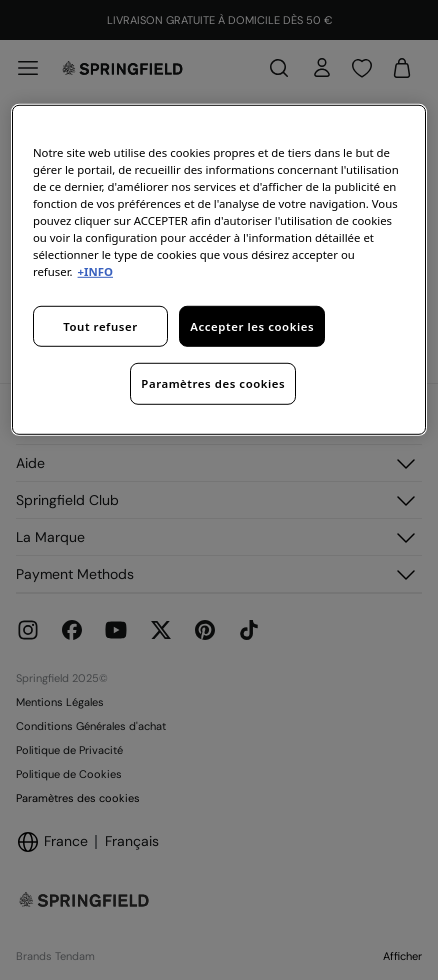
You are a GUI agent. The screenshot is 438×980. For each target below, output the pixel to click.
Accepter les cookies (252, 325)
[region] (219, 270)
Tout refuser (100, 325)
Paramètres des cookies (213, 383)
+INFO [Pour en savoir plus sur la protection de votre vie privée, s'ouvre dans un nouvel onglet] (95, 271)
